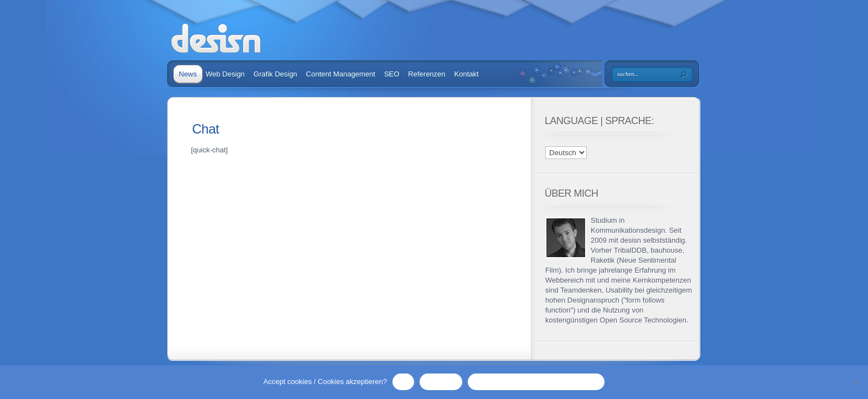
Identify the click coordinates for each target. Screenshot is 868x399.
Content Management (341, 74)
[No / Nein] (854, 382)
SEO (392, 74)
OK (403, 382)
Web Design (226, 74)
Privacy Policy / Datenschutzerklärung (536, 382)
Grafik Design (275, 74)
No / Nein (441, 382)
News (188, 74)
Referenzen (427, 74)
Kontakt (467, 74)
